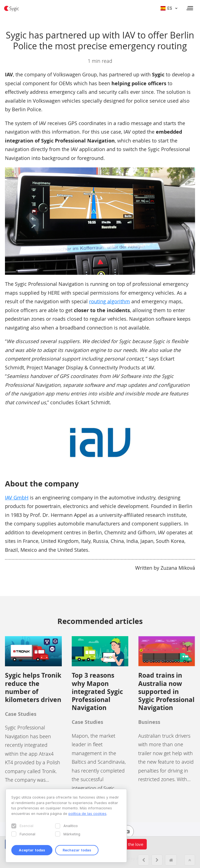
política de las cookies (87, 813)
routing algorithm (110, 301)
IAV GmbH (17, 498)
